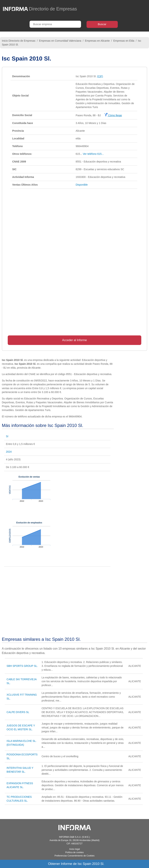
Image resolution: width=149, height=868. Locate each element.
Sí (7, 436)
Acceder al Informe (74, 340)
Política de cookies (74, 852)
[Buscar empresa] (55, 24)
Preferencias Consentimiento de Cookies (74, 856)
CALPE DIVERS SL (18, 712)
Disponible (82, 185)
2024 (9, 452)
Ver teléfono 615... (93, 154)
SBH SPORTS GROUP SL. (22, 666)
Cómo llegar (113, 115)
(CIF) (100, 76)
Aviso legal (75, 849)
